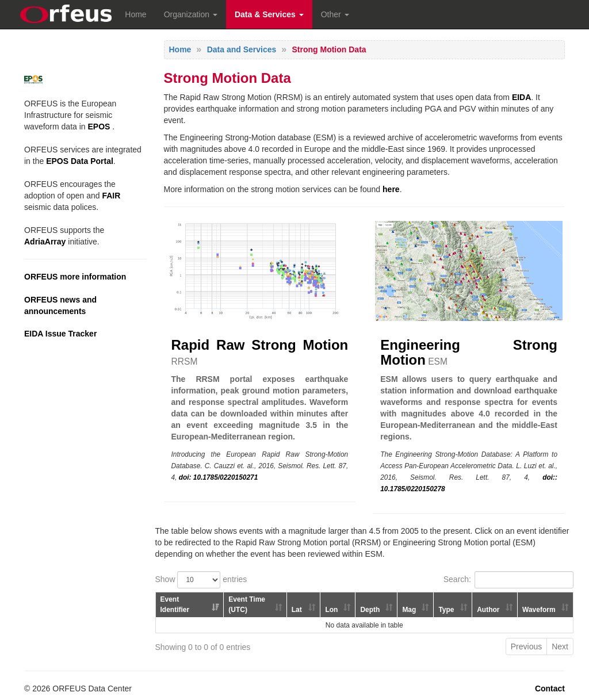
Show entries (201, 580)
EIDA (521, 97)
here (391, 189)
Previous (526, 647)
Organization (191, 14)
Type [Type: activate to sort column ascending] (446, 610)
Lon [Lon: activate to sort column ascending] (331, 610)
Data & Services (269, 14)
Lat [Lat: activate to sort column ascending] (297, 610)
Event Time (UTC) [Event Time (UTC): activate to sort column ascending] (247, 604)
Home (135, 14)
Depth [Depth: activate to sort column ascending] (370, 610)
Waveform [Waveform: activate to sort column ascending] (539, 610)
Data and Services (242, 49)
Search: (508, 580)
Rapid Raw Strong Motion (260, 345)
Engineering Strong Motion (469, 352)
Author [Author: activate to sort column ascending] (488, 610)
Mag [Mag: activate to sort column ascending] (409, 610)
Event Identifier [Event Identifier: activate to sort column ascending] (175, 604)
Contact (550, 688)
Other (335, 14)
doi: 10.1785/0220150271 (219, 477)
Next (560, 647)
